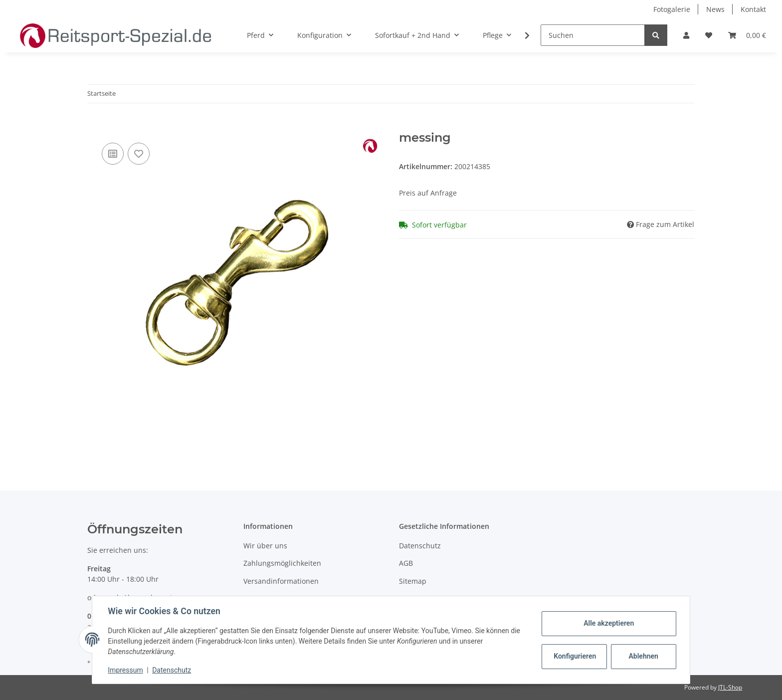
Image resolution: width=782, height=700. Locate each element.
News (715, 9)
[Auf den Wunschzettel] (139, 154)
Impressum (126, 670)
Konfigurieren (575, 656)
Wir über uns (265, 546)
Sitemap (413, 581)
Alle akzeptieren (608, 623)
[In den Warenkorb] (95, 125)
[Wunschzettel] (709, 35)
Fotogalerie (672, 9)
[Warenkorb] (747, 35)
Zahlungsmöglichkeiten (282, 563)
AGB (406, 563)
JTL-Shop (730, 687)
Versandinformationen (281, 581)
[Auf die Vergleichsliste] (113, 154)
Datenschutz (420, 546)
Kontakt (753, 9)
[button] (686, 35)
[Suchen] (593, 35)
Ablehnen (643, 656)
